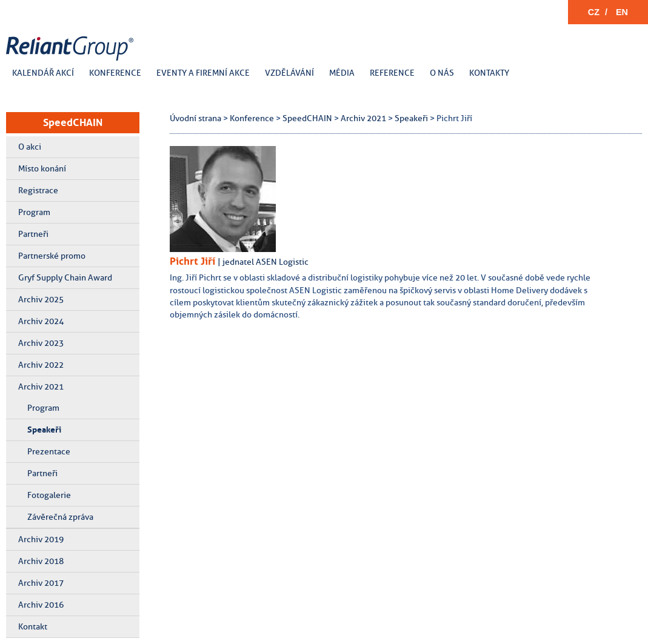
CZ (594, 12)
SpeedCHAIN (73, 122)
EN (622, 12)
